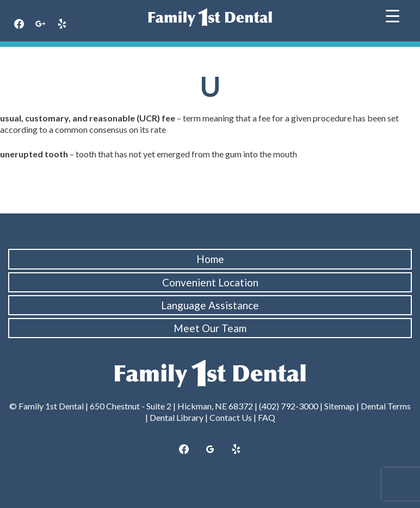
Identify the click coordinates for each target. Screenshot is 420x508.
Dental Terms (386, 406)
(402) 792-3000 (289, 406)
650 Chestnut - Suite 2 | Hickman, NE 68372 (171, 406)
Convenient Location (210, 282)
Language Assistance (210, 305)
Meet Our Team (210, 328)
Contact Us (231, 417)
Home (210, 259)
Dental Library (177, 417)
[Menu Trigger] (393, 15)
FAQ (267, 417)
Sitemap (339, 406)
